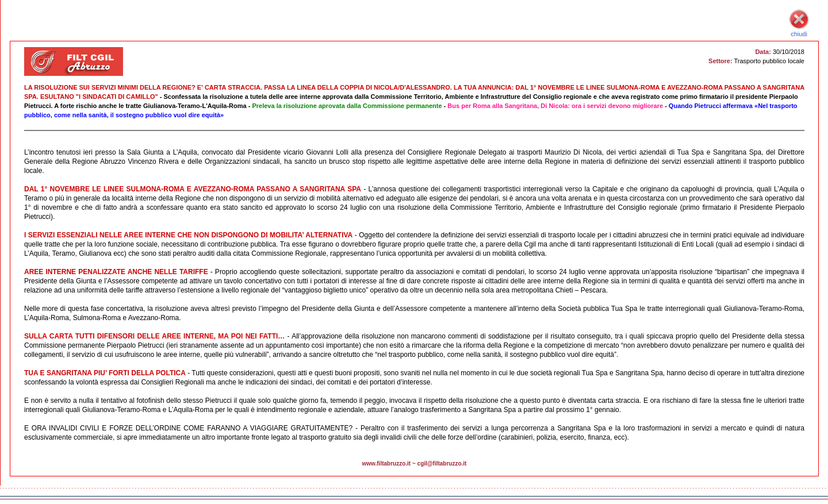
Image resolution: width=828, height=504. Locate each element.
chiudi (799, 30)
